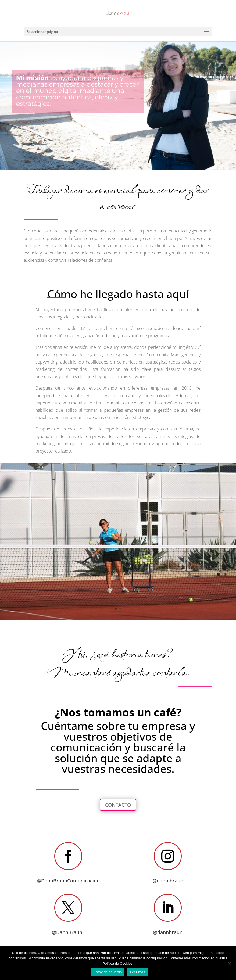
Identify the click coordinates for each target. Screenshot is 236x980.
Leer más (137, 972)
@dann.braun (168, 881)
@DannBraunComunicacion (68, 881)
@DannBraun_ (68, 932)
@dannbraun (168, 932)
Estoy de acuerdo (108, 972)
